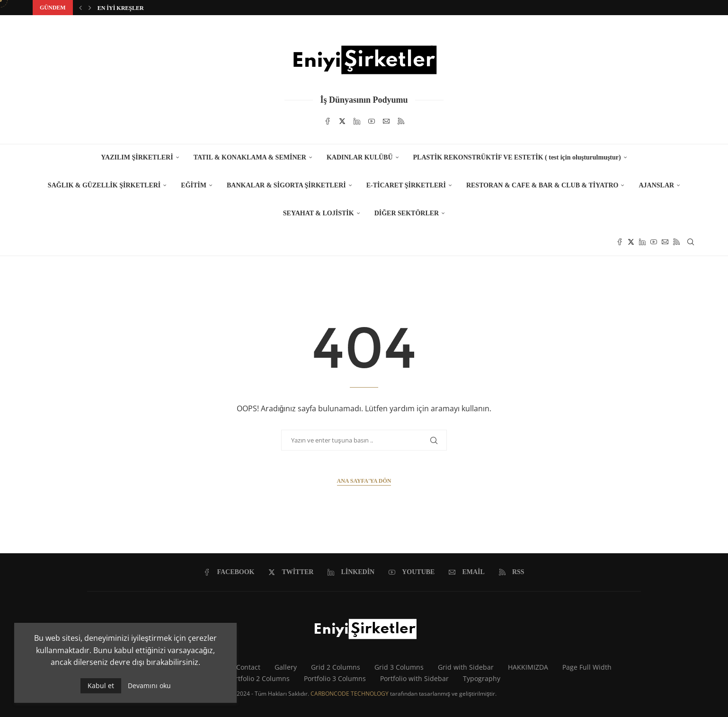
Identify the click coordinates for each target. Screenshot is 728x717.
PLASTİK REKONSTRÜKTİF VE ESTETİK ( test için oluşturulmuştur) (517, 157)
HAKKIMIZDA (528, 667)
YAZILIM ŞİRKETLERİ (137, 157)
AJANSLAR (656, 185)
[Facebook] (328, 121)
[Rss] (401, 121)
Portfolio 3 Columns (335, 678)
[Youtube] (372, 121)
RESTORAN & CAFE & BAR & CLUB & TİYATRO (542, 185)
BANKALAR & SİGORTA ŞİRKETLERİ (286, 185)
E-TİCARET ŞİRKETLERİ (406, 185)
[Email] (386, 121)
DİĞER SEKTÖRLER (407, 213)
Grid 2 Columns (336, 667)
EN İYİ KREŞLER (121, 8)
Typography (482, 678)
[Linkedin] (357, 121)
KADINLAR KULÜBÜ (360, 157)
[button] (80, 8)
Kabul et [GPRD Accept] (101, 686)
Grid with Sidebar (466, 667)
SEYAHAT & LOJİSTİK (319, 213)
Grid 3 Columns (399, 667)
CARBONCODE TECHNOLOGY (350, 694)
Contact (248, 667)
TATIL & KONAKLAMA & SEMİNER (250, 157)
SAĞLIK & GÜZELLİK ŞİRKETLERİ (104, 185)
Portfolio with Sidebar (414, 678)
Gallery (286, 667)
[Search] (691, 242)
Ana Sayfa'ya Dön (364, 481)
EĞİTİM (194, 185)
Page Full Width (587, 667)
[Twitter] (342, 121)
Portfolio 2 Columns (259, 678)
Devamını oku (149, 686)
